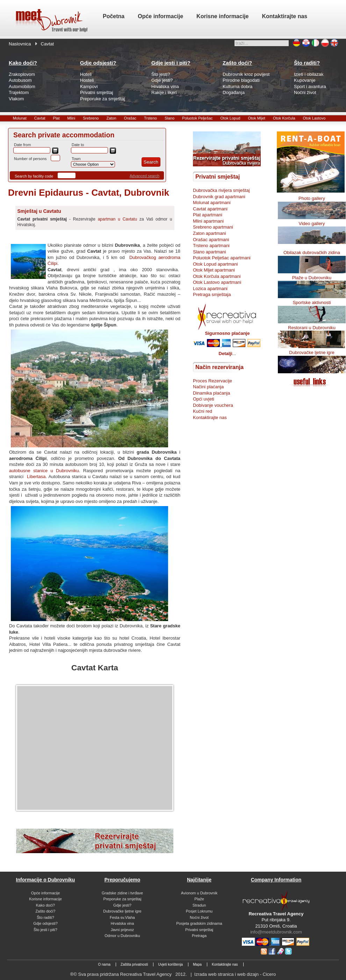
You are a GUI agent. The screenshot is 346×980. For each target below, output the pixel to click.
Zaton (111, 118)
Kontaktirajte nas (210, 417)
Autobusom (20, 80)
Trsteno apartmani (211, 246)
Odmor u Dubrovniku (122, 936)
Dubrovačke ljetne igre (312, 352)
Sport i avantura (310, 87)
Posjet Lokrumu (199, 911)
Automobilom (22, 87)
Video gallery (312, 224)
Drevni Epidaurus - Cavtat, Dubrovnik (89, 193)
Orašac (130, 118)
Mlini (71, 118)
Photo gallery (312, 198)
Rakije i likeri (164, 92)
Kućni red (203, 411)
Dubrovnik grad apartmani (219, 197)
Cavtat (40, 118)
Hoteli (86, 74)
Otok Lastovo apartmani (217, 282)
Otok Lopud (230, 118)
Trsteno (150, 118)
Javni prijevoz (122, 930)
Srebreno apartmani (213, 227)
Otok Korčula (284, 118)
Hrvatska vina (165, 87)
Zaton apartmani (210, 233)
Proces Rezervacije (212, 381)
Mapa (197, 964)
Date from (22, 145)
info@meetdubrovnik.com (276, 932)
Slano (170, 118)
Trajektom (19, 92)
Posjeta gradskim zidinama (199, 923)
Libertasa (36, 477)
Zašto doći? (46, 911)
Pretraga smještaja (212, 294)
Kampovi (89, 87)
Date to (78, 145)
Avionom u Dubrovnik (199, 893)
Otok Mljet (257, 118)
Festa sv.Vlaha (122, 917)
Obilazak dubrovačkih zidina (312, 253)
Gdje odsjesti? (45, 923)
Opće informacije (46, 893)
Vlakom (16, 99)
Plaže (199, 899)
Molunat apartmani (212, 203)
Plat (56, 118)
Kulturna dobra (237, 87)
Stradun (199, 905)
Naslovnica (20, 44)
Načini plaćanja (208, 387)
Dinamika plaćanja (211, 393)
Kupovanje (305, 80)
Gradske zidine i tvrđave (122, 893)
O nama (104, 964)
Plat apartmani (208, 215)
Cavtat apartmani (210, 209)
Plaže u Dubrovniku (312, 278)
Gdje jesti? (162, 80)
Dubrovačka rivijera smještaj (221, 190)
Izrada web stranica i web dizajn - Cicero (235, 974)
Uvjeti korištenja (170, 964)
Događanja (234, 92)
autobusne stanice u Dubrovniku (44, 471)
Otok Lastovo (314, 118)
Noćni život (305, 92)
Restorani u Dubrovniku (312, 328)
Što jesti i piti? (45, 930)
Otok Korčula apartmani (217, 276)
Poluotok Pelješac (197, 118)
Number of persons (30, 159)
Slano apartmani (210, 252)
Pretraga (199, 936)
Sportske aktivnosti (312, 302)
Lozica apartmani (210, 289)
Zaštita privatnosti (134, 964)
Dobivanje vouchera (213, 405)
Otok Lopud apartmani (215, 264)
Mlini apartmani (208, 221)
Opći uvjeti (204, 399)
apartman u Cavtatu (117, 219)
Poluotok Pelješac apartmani (222, 258)
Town (76, 159)
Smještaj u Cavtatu (39, 211)
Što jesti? (161, 74)
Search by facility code (34, 176)
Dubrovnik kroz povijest (246, 74)
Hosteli (87, 80)
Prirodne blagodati (241, 80)
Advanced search (145, 176)
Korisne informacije (45, 899)
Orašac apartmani (211, 240)
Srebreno (91, 118)
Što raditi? (45, 917)
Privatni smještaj (97, 92)
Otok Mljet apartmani (214, 270)
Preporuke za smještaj (103, 99)
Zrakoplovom (22, 74)
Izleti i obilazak (309, 74)
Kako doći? (45, 905)
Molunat (20, 118)
